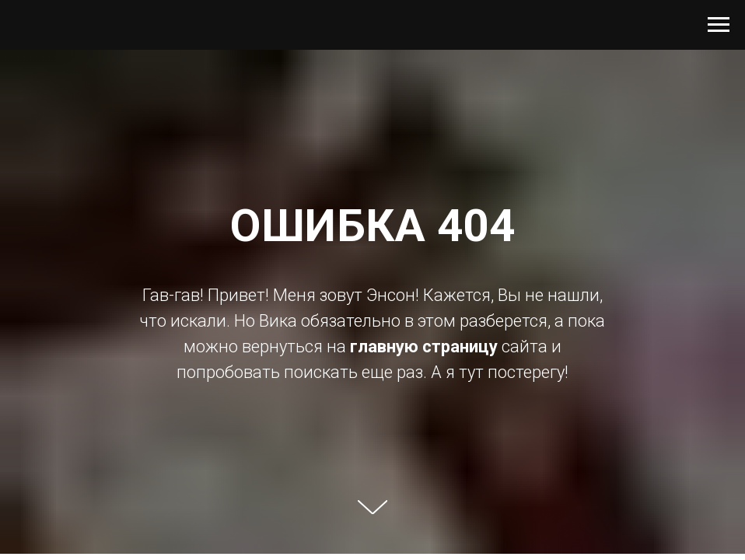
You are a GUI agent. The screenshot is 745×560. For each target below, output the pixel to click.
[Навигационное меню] (719, 25)
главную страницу (424, 346)
